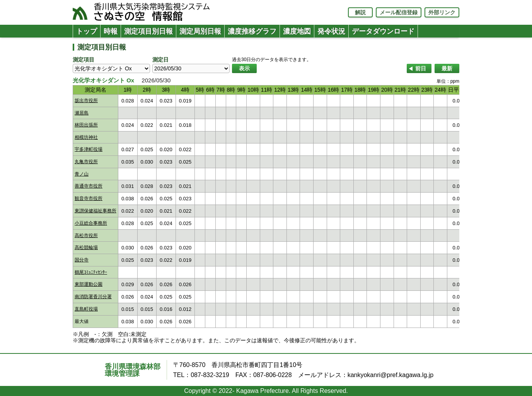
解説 (360, 12)
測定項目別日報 (148, 31)
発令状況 (331, 31)
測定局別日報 (200, 31)
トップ (87, 31)
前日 (421, 68)
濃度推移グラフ (252, 31)
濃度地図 (297, 31)
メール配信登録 (399, 12)
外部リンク (442, 12)
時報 (111, 31)
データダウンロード (383, 31)
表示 (244, 68)
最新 (447, 68)
